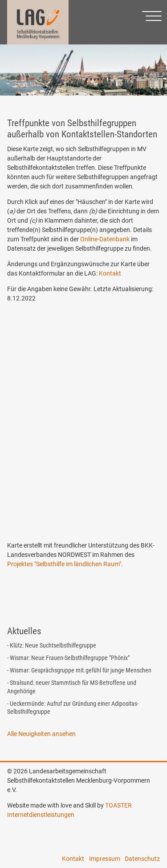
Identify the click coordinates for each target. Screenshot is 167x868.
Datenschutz (142, 859)
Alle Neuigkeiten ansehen (41, 734)
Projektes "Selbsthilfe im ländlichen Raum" (64, 564)
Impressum (105, 859)
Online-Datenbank (105, 239)
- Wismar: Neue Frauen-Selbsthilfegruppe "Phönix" (68, 658)
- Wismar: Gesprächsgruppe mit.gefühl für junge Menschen (79, 670)
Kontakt (110, 273)
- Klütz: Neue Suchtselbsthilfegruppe (52, 645)
